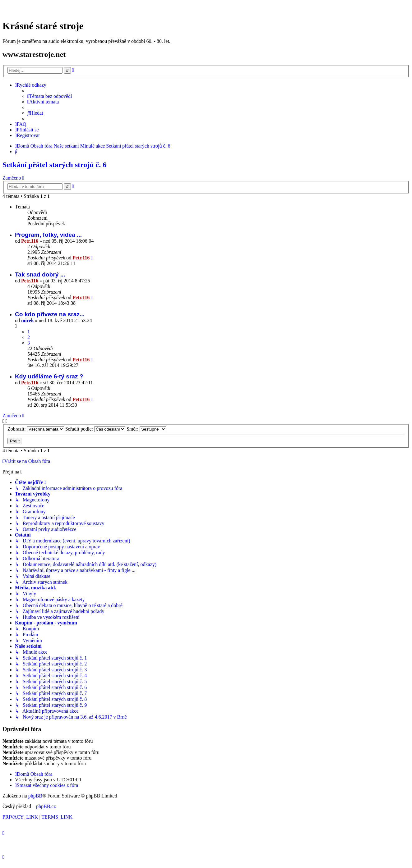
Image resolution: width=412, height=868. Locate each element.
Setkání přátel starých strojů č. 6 (54, 165)
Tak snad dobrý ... (40, 274)
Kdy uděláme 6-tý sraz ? (49, 376)
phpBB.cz (46, 806)
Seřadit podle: (95, 429)
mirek (28, 320)
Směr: (146, 429)
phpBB (35, 796)
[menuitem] (50, 96)
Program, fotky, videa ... (48, 235)
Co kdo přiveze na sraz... (50, 314)
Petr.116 (30, 241)
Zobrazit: (36, 429)
